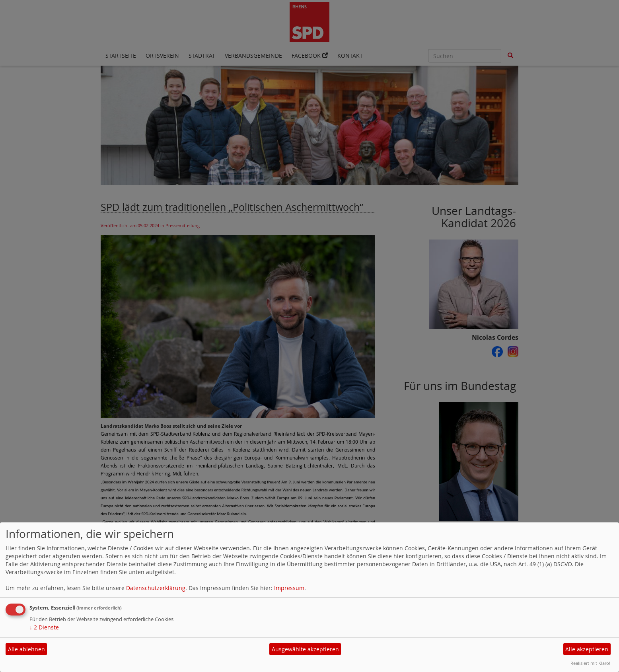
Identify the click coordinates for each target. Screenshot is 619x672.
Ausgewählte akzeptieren (305, 649)
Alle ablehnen (26, 649)
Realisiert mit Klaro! (590, 663)
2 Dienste (44, 627)
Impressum (289, 588)
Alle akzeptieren (587, 649)
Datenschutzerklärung (156, 588)
